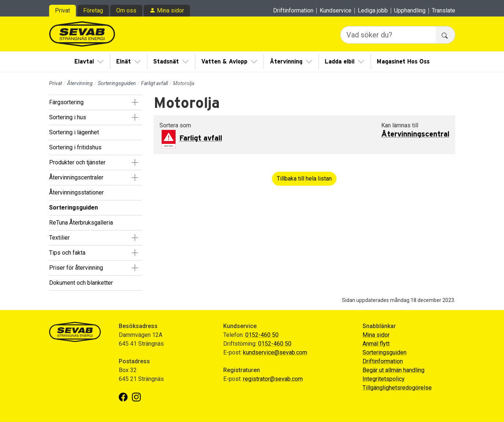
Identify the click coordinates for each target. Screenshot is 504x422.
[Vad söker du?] (388, 35)
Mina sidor (170, 10)
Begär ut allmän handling (393, 370)
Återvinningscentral (415, 134)
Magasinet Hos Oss (403, 62)
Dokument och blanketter (81, 283)
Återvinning (286, 62)
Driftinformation (293, 11)
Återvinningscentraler (76, 177)
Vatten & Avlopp (224, 62)
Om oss (126, 10)
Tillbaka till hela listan (304, 179)
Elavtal (84, 62)
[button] (135, 102)
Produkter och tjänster (77, 162)
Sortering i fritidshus (75, 147)
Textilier (59, 238)
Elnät (124, 62)
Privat (62, 10)
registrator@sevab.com (273, 379)
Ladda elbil (340, 62)
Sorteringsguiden (117, 83)
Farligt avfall (154, 83)
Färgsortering (66, 102)
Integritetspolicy (384, 379)
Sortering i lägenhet (74, 132)
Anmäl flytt (376, 344)
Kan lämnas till (400, 125)
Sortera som (175, 125)
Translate (444, 11)
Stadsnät (166, 62)
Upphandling (410, 11)
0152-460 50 (262, 335)
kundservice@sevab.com (275, 352)
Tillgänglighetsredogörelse (397, 388)
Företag (93, 10)
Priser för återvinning (76, 268)
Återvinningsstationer (76, 192)
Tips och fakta (67, 253)
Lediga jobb (373, 11)
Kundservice (336, 11)
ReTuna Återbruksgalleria (81, 223)
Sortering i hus (68, 117)
